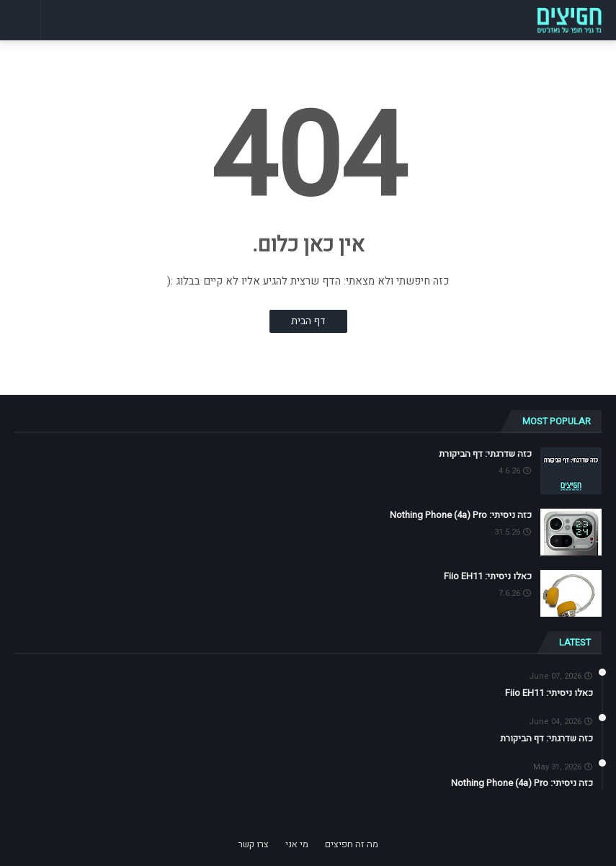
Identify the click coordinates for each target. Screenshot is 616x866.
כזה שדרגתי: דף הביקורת (485, 454)
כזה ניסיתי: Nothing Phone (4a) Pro (461, 515)
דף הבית (308, 321)
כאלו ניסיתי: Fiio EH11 (488, 576)
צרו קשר (254, 844)
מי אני (297, 844)
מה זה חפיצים (352, 844)
